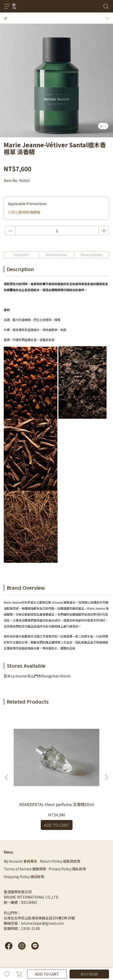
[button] (106, 777)
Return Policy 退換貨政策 (60, 861)
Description (21, 255)
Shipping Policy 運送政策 (24, 877)
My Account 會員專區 (20, 861)
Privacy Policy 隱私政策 (67, 869)
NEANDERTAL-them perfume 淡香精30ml (57, 804)
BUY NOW (89, 974)
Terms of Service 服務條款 (25, 869)
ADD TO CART (47, 974)
